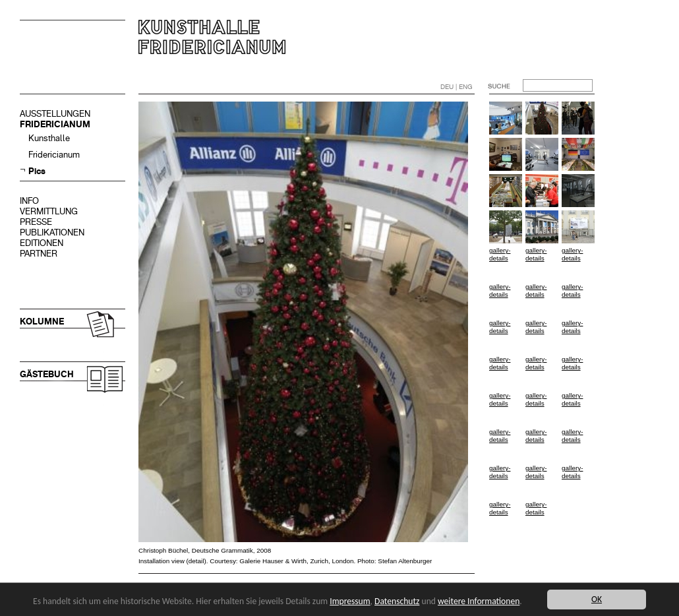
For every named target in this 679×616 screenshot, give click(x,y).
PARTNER (39, 254)
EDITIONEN (42, 243)
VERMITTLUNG (49, 211)
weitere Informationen (479, 601)
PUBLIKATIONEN (52, 232)
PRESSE (36, 222)
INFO (29, 201)
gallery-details (500, 254)
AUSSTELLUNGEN (55, 114)
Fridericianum (54, 155)
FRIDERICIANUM (55, 124)
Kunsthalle (49, 138)
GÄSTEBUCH (47, 374)
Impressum (350, 601)
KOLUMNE (42, 322)
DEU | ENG (457, 87)
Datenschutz (397, 601)
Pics (37, 171)
